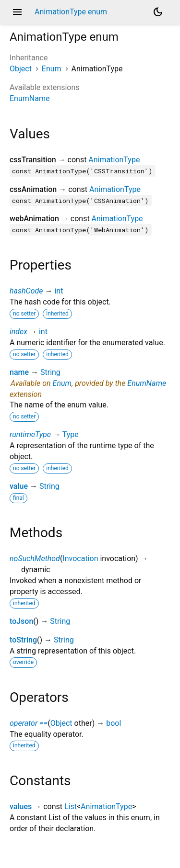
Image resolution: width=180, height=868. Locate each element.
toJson (21, 621)
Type (71, 434)
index (18, 332)
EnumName (30, 98)
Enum (52, 69)
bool (114, 723)
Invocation (80, 558)
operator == (29, 723)
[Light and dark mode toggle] (158, 12)
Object (21, 69)
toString (23, 640)
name (19, 372)
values (21, 806)
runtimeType (30, 434)
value (19, 486)
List (71, 806)
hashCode (26, 291)
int (59, 291)
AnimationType (114, 160)
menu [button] (17, 12)
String (50, 372)
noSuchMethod (35, 558)
